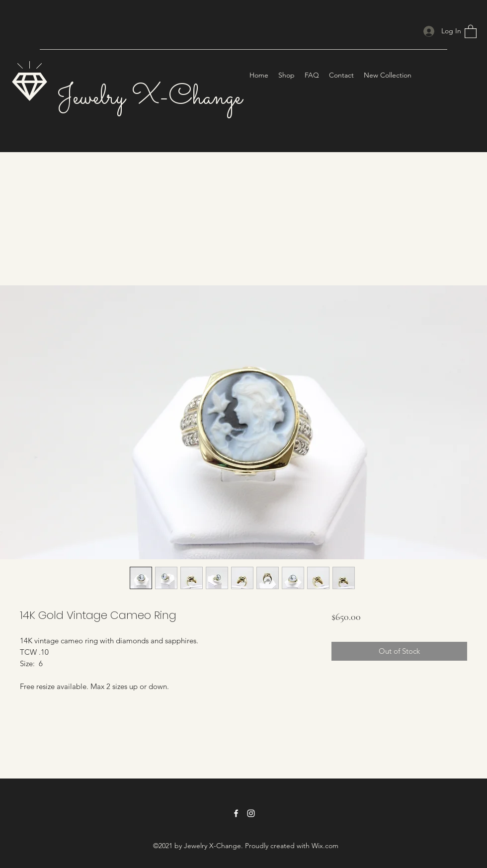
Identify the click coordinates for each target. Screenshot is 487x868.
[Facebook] (236, 813)
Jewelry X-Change (149, 98)
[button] (471, 31)
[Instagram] (251, 813)
